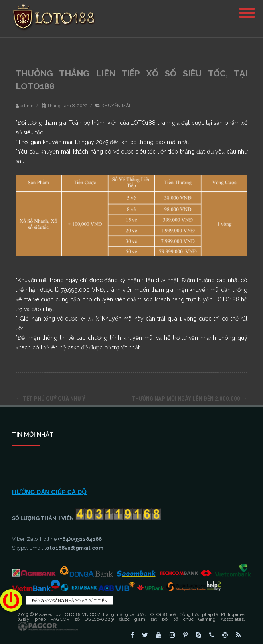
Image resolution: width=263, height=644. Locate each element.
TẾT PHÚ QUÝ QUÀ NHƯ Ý (50, 399)
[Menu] (247, 8)
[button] (11, 600)
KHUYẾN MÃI (116, 106)
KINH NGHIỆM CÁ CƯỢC (47, 459)
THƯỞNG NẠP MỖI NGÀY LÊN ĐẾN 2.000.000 (190, 399)
